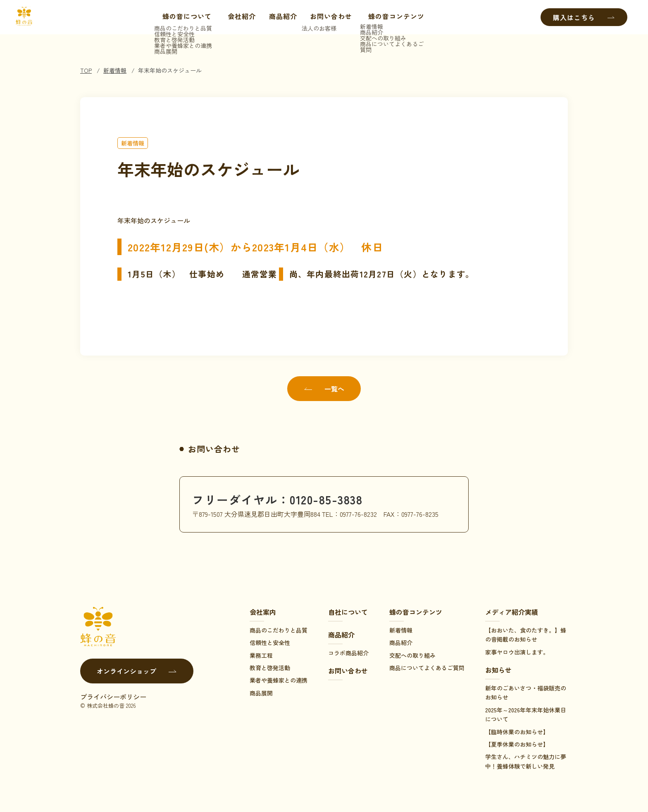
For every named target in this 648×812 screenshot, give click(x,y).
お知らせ (498, 670)
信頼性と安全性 (270, 642)
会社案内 (263, 612)
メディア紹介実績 (512, 612)
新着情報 (115, 70)
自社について (348, 612)
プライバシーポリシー (113, 697)
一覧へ (324, 389)
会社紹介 (240, 17)
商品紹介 (281, 17)
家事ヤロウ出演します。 (517, 652)
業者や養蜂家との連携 (279, 680)
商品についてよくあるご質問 (427, 668)
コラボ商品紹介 (348, 653)
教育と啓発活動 (270, 668)
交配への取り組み (412, 655)
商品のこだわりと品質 (279, 630)
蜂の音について (181, 17)
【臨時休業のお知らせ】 (517, 732)
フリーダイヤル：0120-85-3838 (283, 499)
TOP (86, 70)
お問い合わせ (329, 17)
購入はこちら (584, 17)
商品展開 (261, 693)
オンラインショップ (137, 671)
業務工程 (261, 655)
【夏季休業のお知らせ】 (517, 744)
